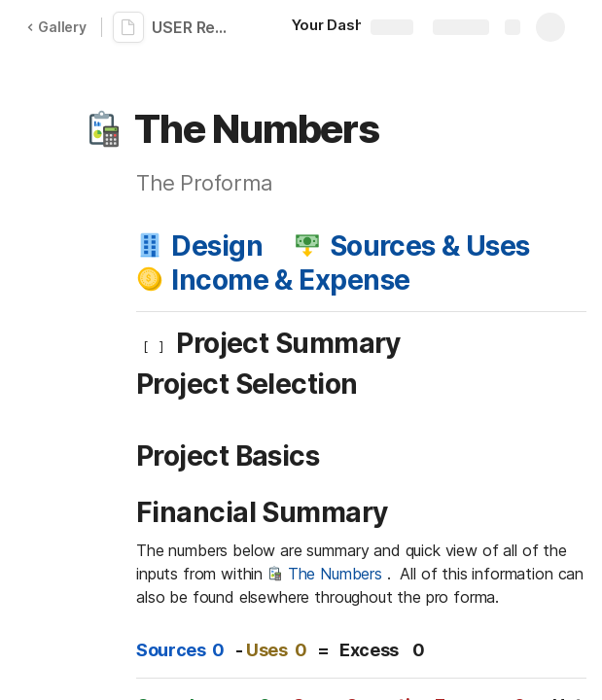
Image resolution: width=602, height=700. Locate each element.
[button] (104, 129)
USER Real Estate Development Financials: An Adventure (196, 27)
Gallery (56, 27)
